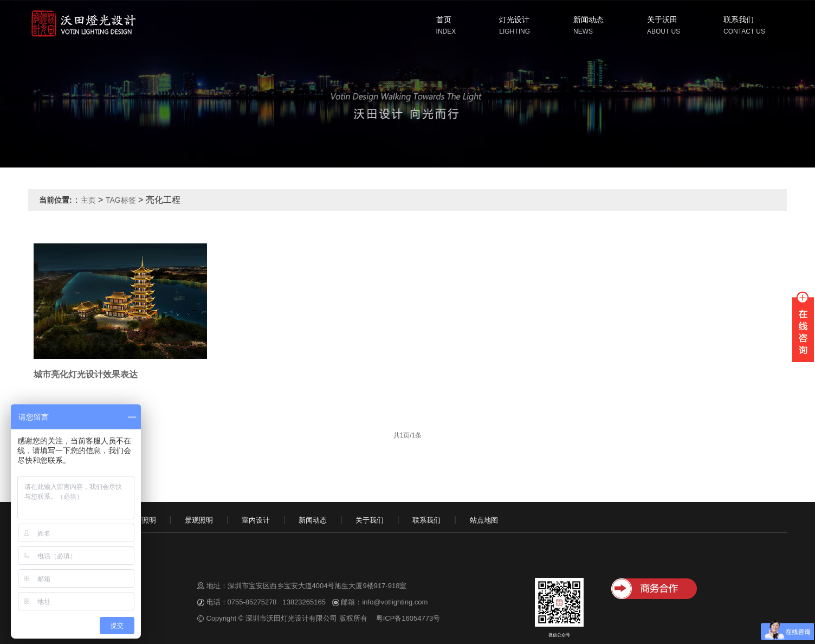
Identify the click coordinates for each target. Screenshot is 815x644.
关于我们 (370, 520)
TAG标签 (121, 200)
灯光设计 (514, 20)
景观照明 (199, 520)
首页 (444, 20)
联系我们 (739, 20)
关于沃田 (662, 20)
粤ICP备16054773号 (408, 618)
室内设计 (256, 520)
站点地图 (484, 520)
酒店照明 (142, 520)
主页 (88, 200)
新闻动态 (588, 20)
